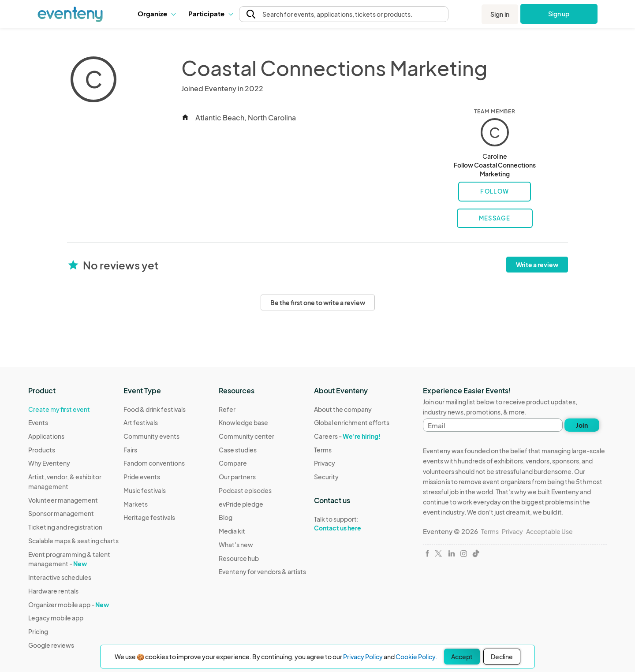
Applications (46, 436)
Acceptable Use (549, 531)
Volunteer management (63, 500)
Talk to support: (352, 524)
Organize (156, 13)
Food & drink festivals (155, 409)
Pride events (142, 477)
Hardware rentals (53, 591)
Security (326, 477)
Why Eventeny (49, 463)
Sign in (500, 14)
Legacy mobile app (56, 618)
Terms (323, 450)
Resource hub (239, 558)
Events (38, 422)
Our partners (237, 477)
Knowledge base (243, 422)
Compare (233, 463)
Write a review (537, 265)
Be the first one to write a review (318, 302)
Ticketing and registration (65, 527)
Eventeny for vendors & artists (262, 571)
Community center (247, 436)
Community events (151, 436)
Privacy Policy (363, 657)
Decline (502, 657)
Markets (136, 504)
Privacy (325, 463)
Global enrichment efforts (352, 422)
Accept (462, 657)
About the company (343, 409)
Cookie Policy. (416, 657)
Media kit (232, 531)
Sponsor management (61, 513)
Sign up (559, 14)
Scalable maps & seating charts (73, 541)
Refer (227, 409)
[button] (156, 14)
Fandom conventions (154, 463)
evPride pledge (241, 504)
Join (582, 425)
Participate (210, 13)
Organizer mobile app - (69, 605)
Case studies (238, 450)
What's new (236, 545)
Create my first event (59, 409)
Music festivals (145, 490)
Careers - (347, 436)
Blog (226, 517)
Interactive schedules (60, 577)
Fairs (130, 450)
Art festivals (141, 422)
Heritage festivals (149, 517)
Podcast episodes (245, 490)
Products (42, 450)
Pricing (38, 631)
